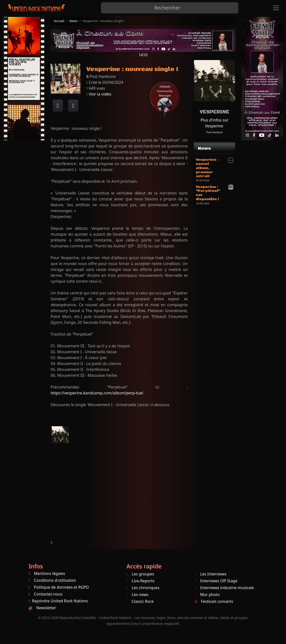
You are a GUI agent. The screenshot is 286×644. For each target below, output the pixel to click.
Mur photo (207, 595)
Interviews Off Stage (216, 581)
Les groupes (140, 574)
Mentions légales (50, 573)
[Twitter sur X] (73, 106)
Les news (137, 595)
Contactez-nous (48, 594)
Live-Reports (140, 581)
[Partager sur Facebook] (58, 106)
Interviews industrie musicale (224, 588)
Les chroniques (143, 588)
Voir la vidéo (99, 94)
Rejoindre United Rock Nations (60, 601)
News (73, 21)
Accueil (59, 21)
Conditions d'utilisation (55, 580)
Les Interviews (211, 574)
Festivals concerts (214, 601)
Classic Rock (140, 601)
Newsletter (46, 608)
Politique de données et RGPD (61, 587)
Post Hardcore (214, 132)
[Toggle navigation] (276, 8)
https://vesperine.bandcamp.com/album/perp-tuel (97, 393)
